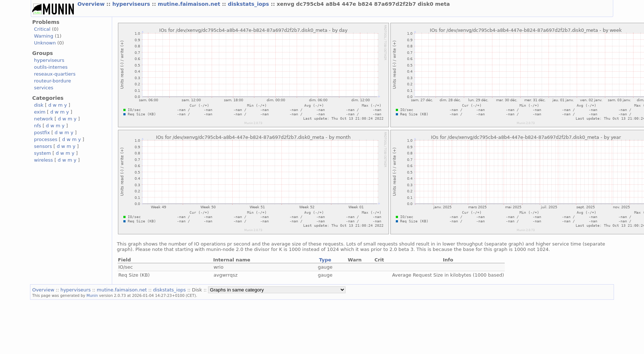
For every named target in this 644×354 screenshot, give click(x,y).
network (44, 119)
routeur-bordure (52, 81)
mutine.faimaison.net (190, 4)
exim (40, 112)
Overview (92, 4)
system (43, 153)
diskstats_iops (249, 4)
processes (46, 139)
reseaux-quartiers (55, 74)
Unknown (45, 43)
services (44, 88)
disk (39, 105)
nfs (38, 126)
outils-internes (51, 67)
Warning (44, 36)
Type (325, 260)
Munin (92, 295)
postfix (42, 133)
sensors (43, 146)
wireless (43, 160)
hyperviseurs (132, 4)
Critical (42, 29)
